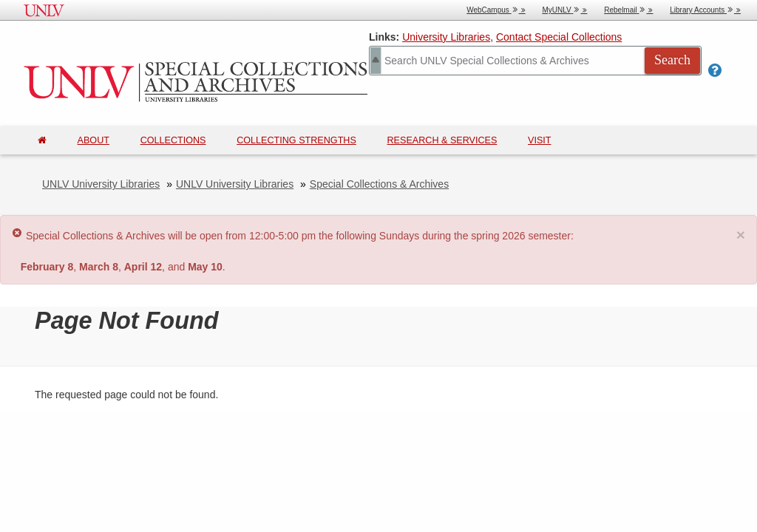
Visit (540, 140)
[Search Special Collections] (535, 61)
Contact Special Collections (559, 37)
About (94, 140)
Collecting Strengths (296, 140)
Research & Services (442, 140)
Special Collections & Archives (379, 184)
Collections (173, 140)
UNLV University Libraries (101, 184)
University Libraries (446, 37)
